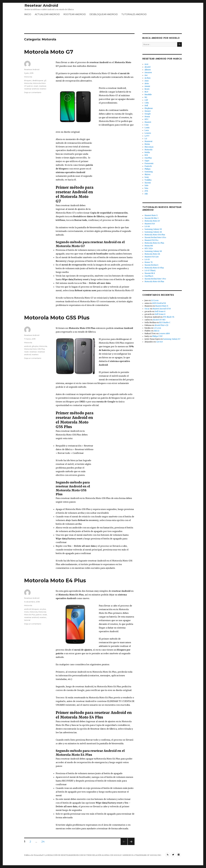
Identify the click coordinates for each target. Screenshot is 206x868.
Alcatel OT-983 (159, 320)
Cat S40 (159, 342)
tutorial (27, 620)
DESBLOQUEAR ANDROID (104, 14)
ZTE (146, 191)
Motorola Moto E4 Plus (55, 580)
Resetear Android (41, 5)
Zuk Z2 (157, 331)
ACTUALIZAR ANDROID (47, 14)
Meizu (147, 144)
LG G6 (147, 226)
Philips (147, 169)
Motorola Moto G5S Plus (57, 318)
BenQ (147, 89)
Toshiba (148, 180)
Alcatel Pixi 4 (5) (161, 325)
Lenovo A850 (164, 334)
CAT (146, 100)
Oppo (147, 161)
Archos (147, 78)
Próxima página (131, 845)
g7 (45, 80)
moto (27, 612)
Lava (147, 130)
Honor (147, 117)
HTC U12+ (149, 248)
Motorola (28, 77)
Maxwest (148, 141)
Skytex (147, 174)
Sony (147, 177)
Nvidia (147, 152)
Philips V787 (157, 336)
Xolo (146, 186)
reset (36, 86)
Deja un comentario (33, 92)
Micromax (149, 147)
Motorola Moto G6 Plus (154, 282)
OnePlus (148, 158)
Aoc (146, 75)
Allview (148, 70)
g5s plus (35, 346)
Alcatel (147, 67)
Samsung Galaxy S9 (153, 229)
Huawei (148, 122)
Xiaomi (148, 183)
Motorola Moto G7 (49, 52)
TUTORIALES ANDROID (134, 14)
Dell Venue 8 (160, 311)
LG (146, 139)
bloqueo (28, 80)
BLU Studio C (165, 323)
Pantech (148, 166)
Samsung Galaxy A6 (153, 232)
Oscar (147, 309)
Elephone (149, 108)
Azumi (147, 86)
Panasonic (149, 163)
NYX (146, 155)
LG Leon (155, 300)
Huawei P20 (150, 224)
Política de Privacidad (34, 855)
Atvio (147, 84)
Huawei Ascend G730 (162, 309)
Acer (146, 64)
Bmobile (148, 95)
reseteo (43, 89)
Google (148, 114)
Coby (147, 103)
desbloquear (38, 80)
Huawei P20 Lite (152, 257)
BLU (146, 92)
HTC (146, 119)
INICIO (28, 14)
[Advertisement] (103, 25)
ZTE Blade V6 (168, 317)
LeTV (147, 136)
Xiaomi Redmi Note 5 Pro (155, 279)
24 (44, 841)
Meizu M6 (149, 246)
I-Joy (147, 125)
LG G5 (147, 260)
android (28, 346)
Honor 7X (149, 262)
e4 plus (43, 609)
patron (30, 86)
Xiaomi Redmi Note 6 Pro (155, 237)
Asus (147, 81)
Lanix (147, 128)
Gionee (148, 111)
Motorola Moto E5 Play (154, 268)
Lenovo (148, 133)
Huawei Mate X (151, 215)
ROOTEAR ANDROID (75, 14)
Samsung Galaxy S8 (153, 251)
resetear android (31, 89)
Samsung (149, 172)
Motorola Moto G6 (152, 254)
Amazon (148, 73)
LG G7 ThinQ (150, 271)
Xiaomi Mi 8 (150, 273)
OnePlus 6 (149, 276)
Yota (146, 188)
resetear (43, 86)
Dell (146, 106)
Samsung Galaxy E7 (172, 339)
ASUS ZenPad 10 (159, 303)
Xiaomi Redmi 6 (151, 265)
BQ (146, 97)
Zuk (146, 194)
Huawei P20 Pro (151, 240)
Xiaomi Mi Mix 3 (151, 218)
